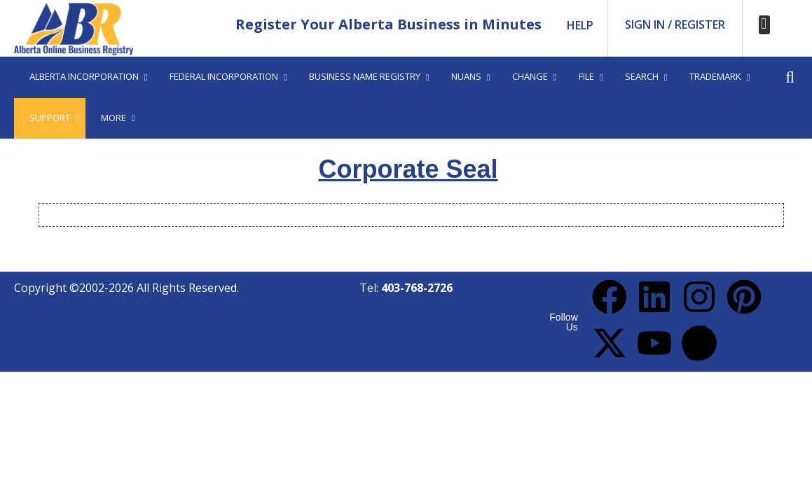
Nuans (466, 76)
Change (530, 76)
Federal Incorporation (224, 76)
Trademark (715, 76)
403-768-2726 (417, 288)
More (113, 118)
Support (50, 118)
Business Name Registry (365, 76)
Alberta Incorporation (84, 76)
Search (642, 76)
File (586, 76)
